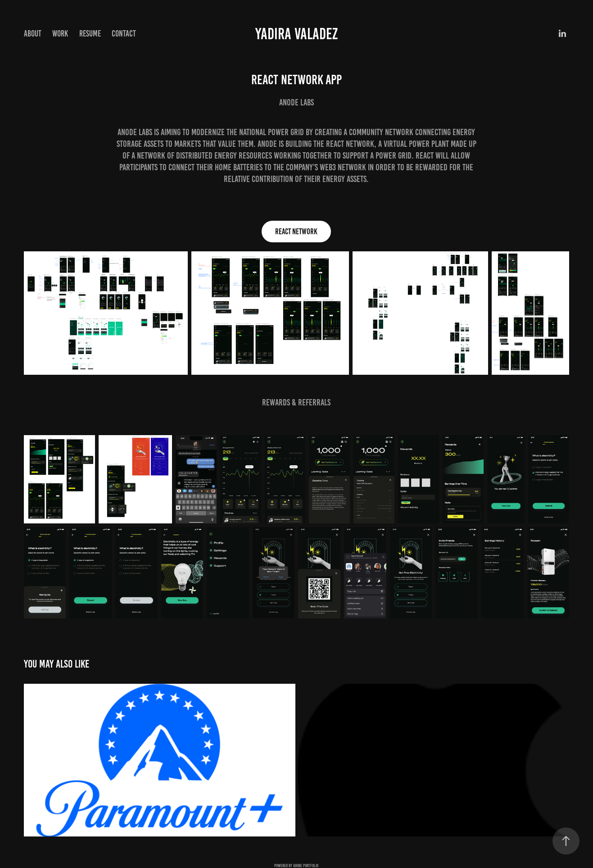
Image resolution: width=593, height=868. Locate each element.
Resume (90, 34)
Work (60, 34)
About (33, 34)
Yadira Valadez (296, 34)
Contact (124, 34)
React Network (296, 232)
